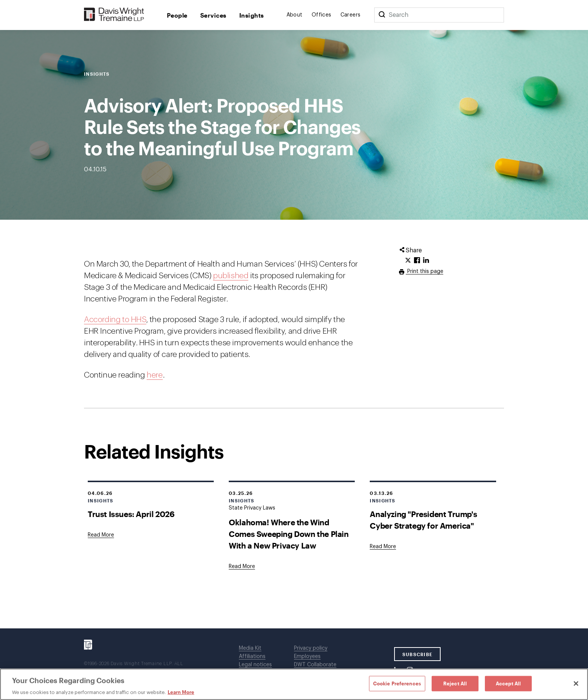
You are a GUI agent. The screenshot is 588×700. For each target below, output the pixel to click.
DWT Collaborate (315, 665)
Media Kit (250, 648)
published (231, 276)
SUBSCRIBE (418, 654)
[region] (294, 684)
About (295, 15)
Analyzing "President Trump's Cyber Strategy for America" (423, 520)
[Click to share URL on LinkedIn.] (426, 261)
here (154, 375)
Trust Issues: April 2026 (131, 514)
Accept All (508, 683)
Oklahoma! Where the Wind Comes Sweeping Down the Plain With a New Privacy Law (289, 534)
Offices (322, 15)
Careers (351, 15)
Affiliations (252, 657)
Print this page (424, 271)
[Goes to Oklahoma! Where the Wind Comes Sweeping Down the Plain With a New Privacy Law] (242, 567)
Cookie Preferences (397, 683)
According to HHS (115, 320)
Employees (307, 657)
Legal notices (255, 665)
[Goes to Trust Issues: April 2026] (101, 535)
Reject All (455, 683)
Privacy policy (311, 648)
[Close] (576, 684)
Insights (252, 15)
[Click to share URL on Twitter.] (408, 261)
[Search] (382, 15)
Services (213, 15)
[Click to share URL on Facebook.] (417, 261)
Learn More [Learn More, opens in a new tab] (181, 692)
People (177, 15)
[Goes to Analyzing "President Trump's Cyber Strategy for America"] (383, 547)
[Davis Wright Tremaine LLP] (114, 15)
